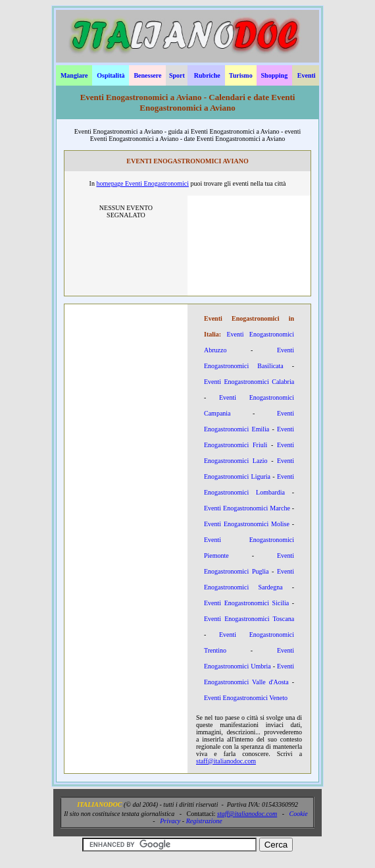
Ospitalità (111, 75)
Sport (177, 75)
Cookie (298, 814)
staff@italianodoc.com (226, 761)
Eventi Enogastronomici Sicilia (246, 603)
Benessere (147, 75)
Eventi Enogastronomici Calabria (249, 382)
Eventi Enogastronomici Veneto (246, 698)
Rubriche (207, 75)
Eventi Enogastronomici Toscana (249, 619)
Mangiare (74, 75)
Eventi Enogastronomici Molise (247, 524)
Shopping (275, 75)
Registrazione (204, 821)
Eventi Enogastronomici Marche (247, 508)
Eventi (307, 75)
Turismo (241, 75)
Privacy (170, 821)
